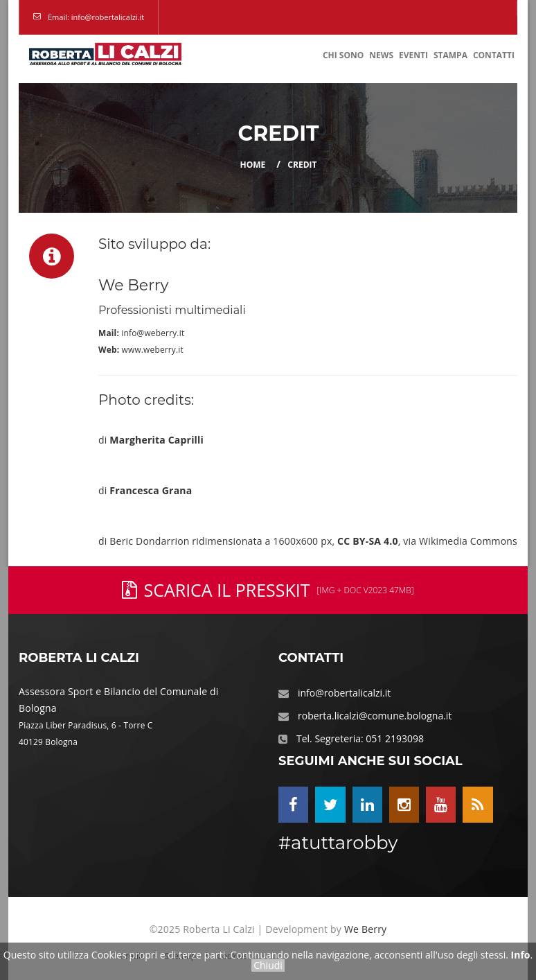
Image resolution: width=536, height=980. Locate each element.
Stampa (450, 55)
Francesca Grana (151, 490)
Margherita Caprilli (157, 440)
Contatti (494, 55)
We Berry (365, 929)
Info (521, 955)
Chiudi (268, 965)
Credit (302, 165)
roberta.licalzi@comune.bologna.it (375, 716)
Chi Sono (343, 55)
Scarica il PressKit (268, 590)
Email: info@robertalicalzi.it (96, 17)
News (381, 55)
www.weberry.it (153, 349)
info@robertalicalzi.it (344, 693)
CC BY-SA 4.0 (368, 541)
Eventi (413, 55)
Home (253, 165)
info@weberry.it (153, 333)
